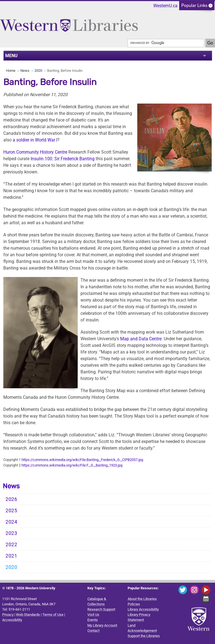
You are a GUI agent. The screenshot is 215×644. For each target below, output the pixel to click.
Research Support (101, 609)
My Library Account (102, 625)
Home (11, 71)
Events (93, 620)
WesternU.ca (165, 6)
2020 (38, 71)
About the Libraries (142, 599)
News (25, 71)
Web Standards (28, 615)
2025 (11, 511)
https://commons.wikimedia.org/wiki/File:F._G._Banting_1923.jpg (72, 465)
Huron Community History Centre (35, 152)
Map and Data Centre (141, 339)
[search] (166, 43)
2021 (11, 556)
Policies (134, 604)
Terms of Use (53, 615)
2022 (11, 545)
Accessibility (12, 620)
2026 (11, 499)
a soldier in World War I (35, 140)
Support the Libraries (144, 636)
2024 (11, 522)
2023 (11, 533)
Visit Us (93, 615)
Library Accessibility (143, 609)
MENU (11, 56)
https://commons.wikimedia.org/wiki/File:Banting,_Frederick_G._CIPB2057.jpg (82, 460)
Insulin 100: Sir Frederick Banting (63, 159)
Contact (93, 631)
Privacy (8, 615)
